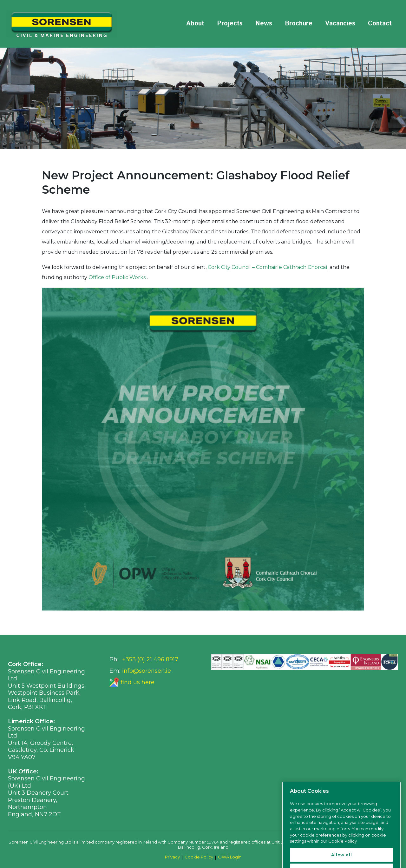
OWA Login (230, 857)
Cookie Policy (199, 857)
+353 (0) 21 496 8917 (150, 659)
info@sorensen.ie (147, 671)
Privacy (172, 857)
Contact (380, 24)
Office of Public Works (118, 277)
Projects (230, 24)
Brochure (299, 24)
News (264, 24)
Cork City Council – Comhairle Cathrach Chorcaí (268, 267)
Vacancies (340, 24)
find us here (138, 682)
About (195, 24)
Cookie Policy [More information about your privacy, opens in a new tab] (343, 852)
